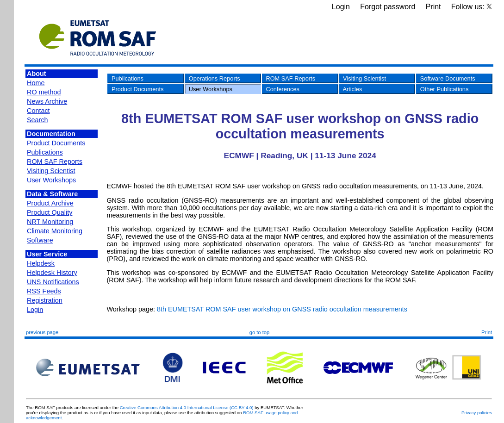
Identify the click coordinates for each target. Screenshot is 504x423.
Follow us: (472, 7)
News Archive (47, 101)
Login (341, 7)
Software (40, 240)
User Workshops (51, 180)
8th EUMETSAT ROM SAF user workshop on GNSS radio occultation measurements (282, 309)
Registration (45, 300)
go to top (260, 332)
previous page (42, 332)
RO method (44, 92)
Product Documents (56, 143)
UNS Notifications (53, 282)
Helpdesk (41, 263)
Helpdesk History (52, 273)
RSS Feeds (44, 291)
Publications (45, 152)
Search (37, 120)
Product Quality (50, 212)
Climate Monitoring (55, 231)
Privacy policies (477, 413)
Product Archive (50, 203)
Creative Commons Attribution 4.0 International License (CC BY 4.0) (187, 407)
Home (36, 83)
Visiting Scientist (51, 171)
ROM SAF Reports (55, 162)
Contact (38, 111)
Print (433, 7)
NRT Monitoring (50, 222)
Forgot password (388, 7)
